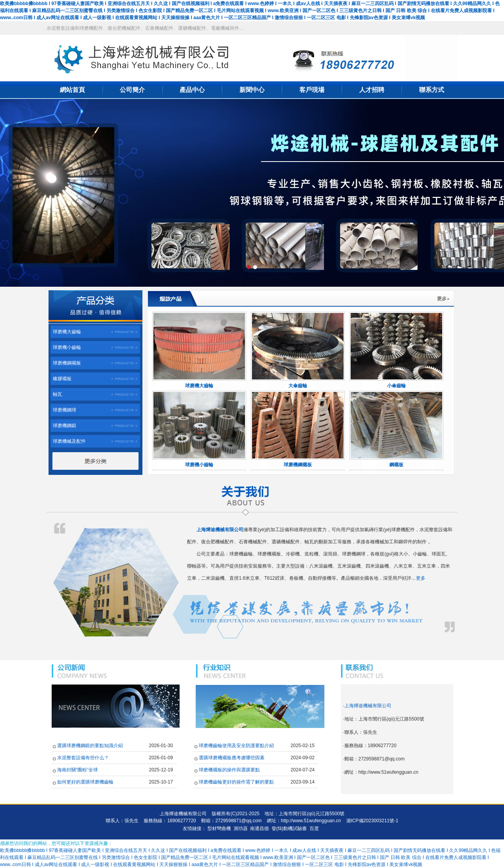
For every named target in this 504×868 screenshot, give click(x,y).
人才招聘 (372, 90)
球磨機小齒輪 (67, 347)
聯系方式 (432, 90)
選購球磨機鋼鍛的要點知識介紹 (90, 746)
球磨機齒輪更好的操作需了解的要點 (236, 782)
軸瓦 (58, 394)
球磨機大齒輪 (67, 332)
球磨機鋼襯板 (67, 363)
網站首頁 (72, 90)
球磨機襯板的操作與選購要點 (229, 770)
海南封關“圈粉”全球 (77, 770)
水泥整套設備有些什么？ (83, 758)
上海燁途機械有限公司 (368, 706)
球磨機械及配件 (69, 441)
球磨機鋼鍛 (65, 426)
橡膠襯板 (62, 379)
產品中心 (192, 90)
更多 (421, 578)
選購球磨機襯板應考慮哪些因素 (232, 758)
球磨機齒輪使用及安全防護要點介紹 (236, 746)
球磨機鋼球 (65, 410)
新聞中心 (252, 90)
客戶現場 (312, 90)
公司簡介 (132, 90)
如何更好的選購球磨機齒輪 (85, 782)
